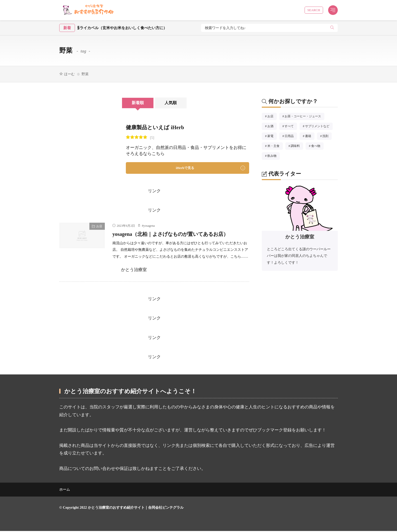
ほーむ (69, 74)
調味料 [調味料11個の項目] (297, 147)
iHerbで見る (185, 168)
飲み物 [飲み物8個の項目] (274, 157)
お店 (99, 227)
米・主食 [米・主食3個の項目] (275, 147)
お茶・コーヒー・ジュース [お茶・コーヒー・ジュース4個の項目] (304, 117)
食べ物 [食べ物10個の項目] (317, 147)
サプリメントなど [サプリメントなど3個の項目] (319, 127)
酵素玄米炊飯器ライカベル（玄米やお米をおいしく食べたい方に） (118, 28)
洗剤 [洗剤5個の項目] (327, 137)
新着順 (133, 103)
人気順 (175, 103)
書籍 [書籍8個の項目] (310, 137)
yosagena (149, 226)
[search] (332, 28)
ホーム (65, 490)
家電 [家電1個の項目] (272, 137)
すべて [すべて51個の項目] (291, 127)
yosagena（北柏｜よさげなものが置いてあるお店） (180, 235)
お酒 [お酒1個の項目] (272, 127)
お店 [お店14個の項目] (272, 117)
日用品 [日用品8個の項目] (291, 137)
